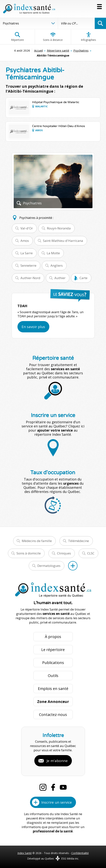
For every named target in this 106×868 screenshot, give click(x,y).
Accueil (38, 50)
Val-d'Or (27, 228)
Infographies (88, 37)
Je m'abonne (57, 761)
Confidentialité (80, 853)
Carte (83, 278)
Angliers (57, 265)
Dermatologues (49, 566)
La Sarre (27, 253)
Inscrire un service (57, 802)
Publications (53, 663)
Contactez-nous (53, 715)
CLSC (91, 553)
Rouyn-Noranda (59, 228)
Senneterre (28, 265)
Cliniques (64, 553)
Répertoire (17, 37)
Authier (60, 278)
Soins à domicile (29, 553)
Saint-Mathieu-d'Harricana (63, 241)
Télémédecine (79, 541)
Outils (53, 676)
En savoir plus (33, 327)
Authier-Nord (30, 278)
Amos (25, 241)
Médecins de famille (37, 541)
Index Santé (25, 853)
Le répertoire (53, 650)
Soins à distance (53, 37)
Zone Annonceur (53, 702)
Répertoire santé (58, 50)
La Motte (53, 253)
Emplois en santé (53, 689)
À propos (53, 637)
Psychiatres (81, 50)
